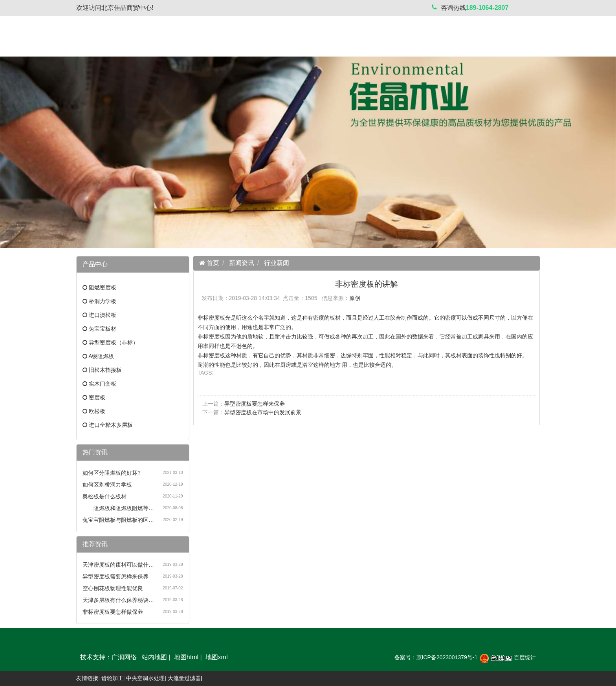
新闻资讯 (242, 263)
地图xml (217, 657)
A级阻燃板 (101, 356)
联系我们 (308, 643)
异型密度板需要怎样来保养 (115, 576)
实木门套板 (103, 384)
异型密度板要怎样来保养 (255, 404)
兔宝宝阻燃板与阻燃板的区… (118, 520)
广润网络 (124, 657)
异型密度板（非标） (114, 342)
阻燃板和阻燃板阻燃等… (118, 508)
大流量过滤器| (185, 678)
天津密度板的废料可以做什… (118, 565)
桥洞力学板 (103, 301)
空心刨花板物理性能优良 (113, 588)
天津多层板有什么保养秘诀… (118, 600)
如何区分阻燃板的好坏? (112, 473)
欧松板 (97, 411)
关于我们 (143, 643)
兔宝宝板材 (103, 329)
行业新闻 (277, 263)
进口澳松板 (103, 315)
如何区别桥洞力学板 (107, 485)
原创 (355, 298)
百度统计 (525, 657)
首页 (212, 263)
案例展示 (266, 643)
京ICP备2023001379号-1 (447, 657)
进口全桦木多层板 (111, 425)
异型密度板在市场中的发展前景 (263, 412)
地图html (186, 657)
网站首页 (101, 643)
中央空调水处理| (146, 678)
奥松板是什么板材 (104, 496)
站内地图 (154, 657)
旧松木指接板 (105, 370)
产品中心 (184, 643)
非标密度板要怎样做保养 (113, 612)
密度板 (97, 397)
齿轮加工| (113, 678)
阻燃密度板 (103, 287)
